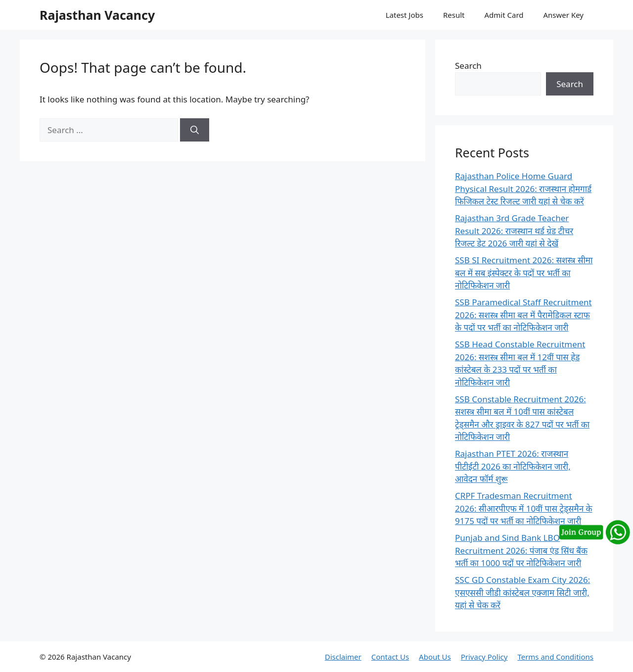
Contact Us (390, 657)
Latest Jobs (405, 15)
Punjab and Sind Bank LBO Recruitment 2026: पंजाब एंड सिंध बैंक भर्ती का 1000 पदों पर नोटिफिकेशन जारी (521, 550)
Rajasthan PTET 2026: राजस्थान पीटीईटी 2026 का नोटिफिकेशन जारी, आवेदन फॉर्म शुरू (513, 466)
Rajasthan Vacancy (97, 15)
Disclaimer (343, 657)
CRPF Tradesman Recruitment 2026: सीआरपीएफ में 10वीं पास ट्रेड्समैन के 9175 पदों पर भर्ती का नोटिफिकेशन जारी (524, 508)
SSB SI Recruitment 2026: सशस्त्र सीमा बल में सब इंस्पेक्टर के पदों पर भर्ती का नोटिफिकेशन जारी (524, 273)
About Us (435, 657)
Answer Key (564, 15)
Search (468, 66)
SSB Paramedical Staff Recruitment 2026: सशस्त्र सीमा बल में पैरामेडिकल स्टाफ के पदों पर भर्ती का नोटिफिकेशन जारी (523, 315)
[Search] (195, 130)
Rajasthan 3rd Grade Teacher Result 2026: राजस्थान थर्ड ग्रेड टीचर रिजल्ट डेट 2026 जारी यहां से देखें (514, 231)
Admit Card (504, 15)
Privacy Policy (484, 657)
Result (454, 15)
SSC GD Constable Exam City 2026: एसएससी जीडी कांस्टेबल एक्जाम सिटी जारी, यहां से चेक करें (522, 592)
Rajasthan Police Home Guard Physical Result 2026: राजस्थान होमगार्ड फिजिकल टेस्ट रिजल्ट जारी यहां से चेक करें (523, 189)
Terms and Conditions (555, 657)
